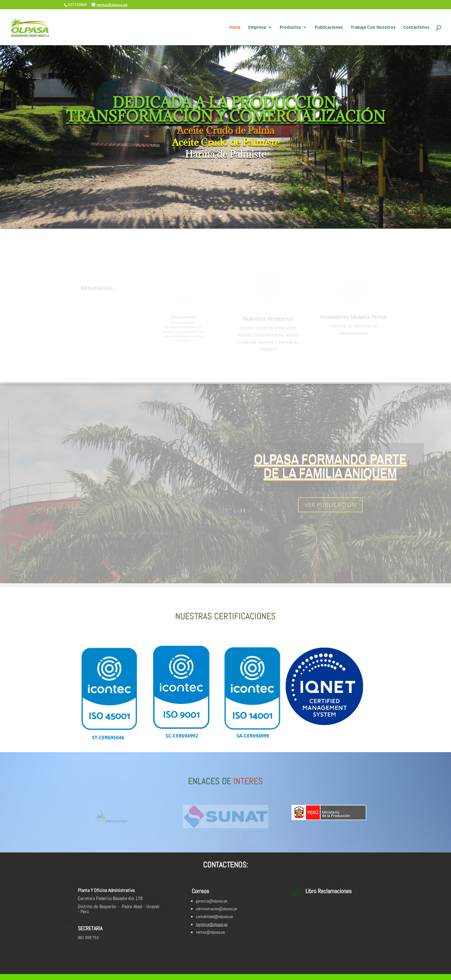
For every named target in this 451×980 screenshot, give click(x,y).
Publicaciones (329, 28)
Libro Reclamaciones (329, 891)
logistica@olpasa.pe (212, 924)
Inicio (235, 28)
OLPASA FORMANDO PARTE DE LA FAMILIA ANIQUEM (330, 467)
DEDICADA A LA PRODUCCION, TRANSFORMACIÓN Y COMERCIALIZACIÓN (225, 111)
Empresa (257, 28)
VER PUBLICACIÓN (330, 506)
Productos (290, 28)
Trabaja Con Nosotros (373, 28)
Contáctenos (416, 28)
